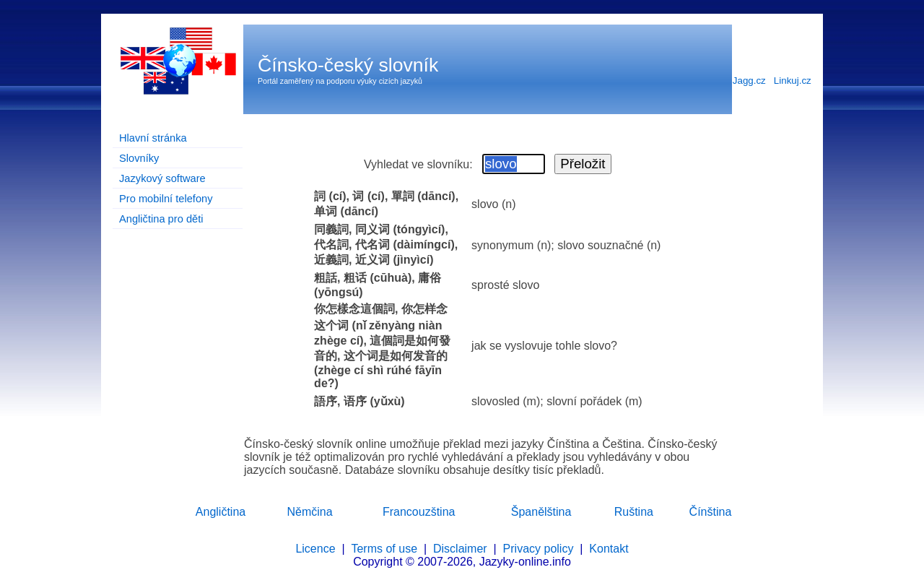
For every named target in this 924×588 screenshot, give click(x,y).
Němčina (309, 512)
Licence (315, 549)
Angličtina (221, 512)
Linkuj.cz (793, 81)
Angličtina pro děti (161, 219)
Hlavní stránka (153, 138)
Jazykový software (162, 178)
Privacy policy (539, 549)
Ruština (634, 512)
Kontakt (609, 549)
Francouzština (419, 512)
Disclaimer (460, 549)
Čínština (711, 512)
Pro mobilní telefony (166, 199)
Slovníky (139, 158)
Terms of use (384, 549)
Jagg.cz (749, 81)
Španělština (541, 512)
